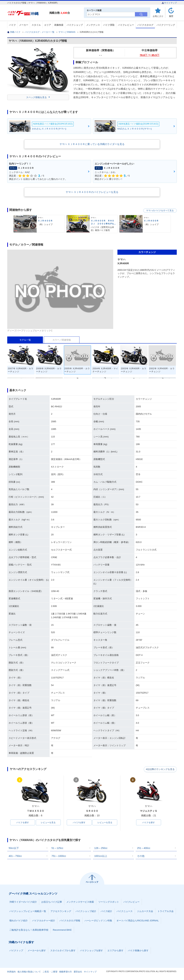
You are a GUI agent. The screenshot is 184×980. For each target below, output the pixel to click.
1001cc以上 (101, 856)
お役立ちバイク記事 (52, 902)
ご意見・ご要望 (50, 972)
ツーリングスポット (109, 902)
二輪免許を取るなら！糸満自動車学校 (29, 930)
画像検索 (59, 25)
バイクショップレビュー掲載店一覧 (28, 911)
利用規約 (11, 972)
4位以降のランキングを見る (160, 769)
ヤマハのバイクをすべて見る (160, 211)
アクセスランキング (61, 911)
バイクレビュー (126, 25)
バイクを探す (23, 823)
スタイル (36, 25)
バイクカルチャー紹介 (44, 921)
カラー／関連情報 (62, 340)
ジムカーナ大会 (145, 911)
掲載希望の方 (66, 972)
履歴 (171, 16)
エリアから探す (115, 951)
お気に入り (158, 16)
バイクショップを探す (91, 951)
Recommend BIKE (62, 930)
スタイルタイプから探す (63, 951)
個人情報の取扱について (29, 972)
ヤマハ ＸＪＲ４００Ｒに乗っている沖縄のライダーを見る (92, 144)
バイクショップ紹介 (86, 911)
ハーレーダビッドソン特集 (98, 921)
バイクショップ (75, 25)
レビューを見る (48, 823)
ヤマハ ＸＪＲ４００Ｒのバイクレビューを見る (92, 192)
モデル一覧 (25, 340)
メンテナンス (93, 25)
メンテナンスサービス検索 (80, 902)
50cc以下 (14, 848)
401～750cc (15, 856)
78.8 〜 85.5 (150, 55)
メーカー (24, 25)
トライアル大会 (166, 911)
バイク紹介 (106, 911)
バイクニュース (125, 911)
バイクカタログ (145, 25)
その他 (141, 856)
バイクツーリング (166, 25)
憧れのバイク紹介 (19, 921)
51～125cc (57, 848)
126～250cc (101, 848)
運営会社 (78, 972)
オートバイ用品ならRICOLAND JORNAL (138, 921)
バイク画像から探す (138, 951)
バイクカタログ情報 (70, 921)
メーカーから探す (37, 951)
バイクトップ (16, 951)
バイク (12, 25)
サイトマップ (169, 3)
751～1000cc (59, 856)
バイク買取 (109, 25)
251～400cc (144, 848)
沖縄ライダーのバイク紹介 (23, 902)
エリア (48, 25)
